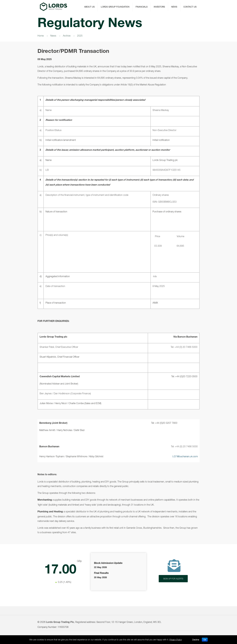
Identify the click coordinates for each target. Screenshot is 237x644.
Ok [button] (205, 640)
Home (41, 36)
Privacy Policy (176, 640)
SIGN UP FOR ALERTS (173, 579)
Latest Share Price (63, 572)
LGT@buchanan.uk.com (185, 456)
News (53, 36)
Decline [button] (196, 640)
